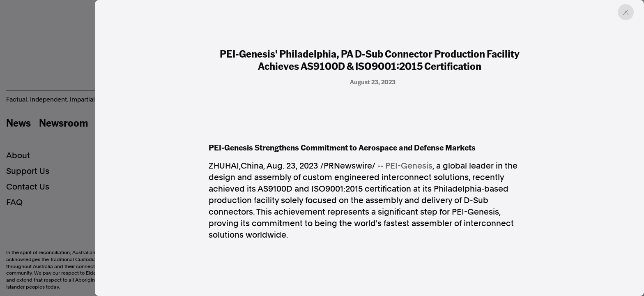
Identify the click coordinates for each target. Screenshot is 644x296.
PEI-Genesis (409, 166)
